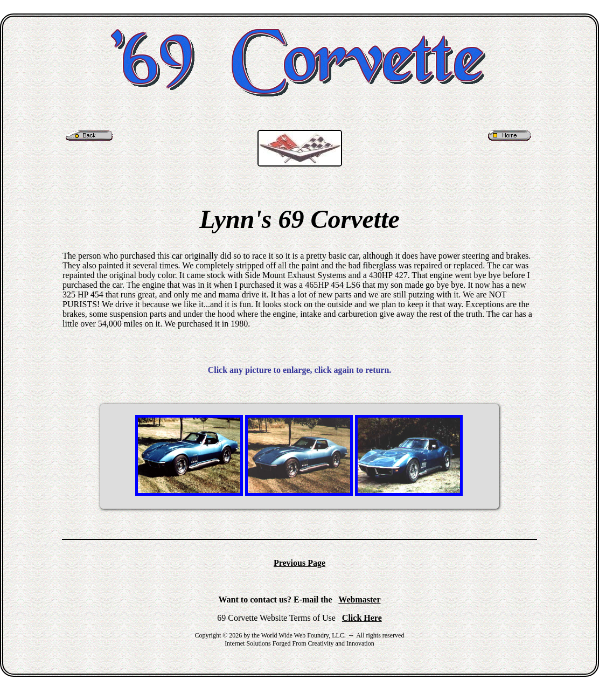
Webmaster (359, 599)
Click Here (362, 618)
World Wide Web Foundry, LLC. (304, 635)
